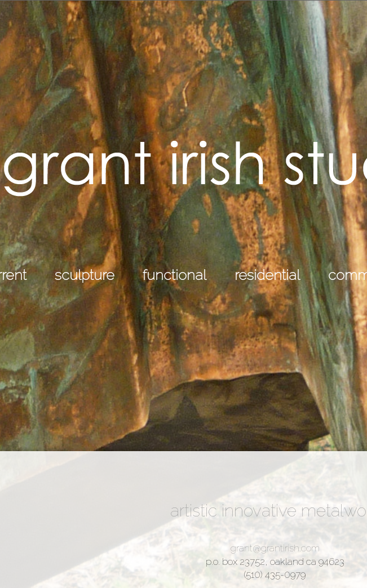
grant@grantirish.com (275, 548)
